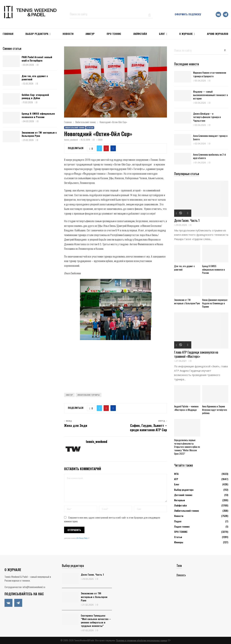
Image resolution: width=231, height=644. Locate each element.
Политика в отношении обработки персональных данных (142, 640)
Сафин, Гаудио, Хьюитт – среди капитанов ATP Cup (148, 428)
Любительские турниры (89, 395)
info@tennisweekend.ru (34, 587)
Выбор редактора (37, 34)
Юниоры (179, 542)
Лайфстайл (180, 505)
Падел (178, 521)
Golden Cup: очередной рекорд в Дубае (35, 96)
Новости (179, 516)
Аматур (90, 34)
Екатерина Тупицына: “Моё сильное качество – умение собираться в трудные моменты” (96, 621)
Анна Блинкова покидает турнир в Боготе (210, 137)
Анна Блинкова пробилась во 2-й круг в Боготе (209, 156)
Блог (162, 34)
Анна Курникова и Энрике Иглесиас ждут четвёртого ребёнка (215, 410)
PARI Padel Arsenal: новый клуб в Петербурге (37, 59)
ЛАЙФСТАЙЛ (140, 34)
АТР (176, 479)
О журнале (186, 34)
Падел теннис (182, 526)
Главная (8, 34)
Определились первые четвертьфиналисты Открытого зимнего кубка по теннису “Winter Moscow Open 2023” (187, 447)
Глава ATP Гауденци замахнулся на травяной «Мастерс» (196, 354)
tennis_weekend (71, 140)
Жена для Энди (76, 425)
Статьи (90, 128)
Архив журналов (218, 34)
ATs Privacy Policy (82, 538)
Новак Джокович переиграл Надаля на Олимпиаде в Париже (215, 303)
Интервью (179, 500)
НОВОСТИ (68, 34)
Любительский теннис (75, 128)
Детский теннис (183, 495)
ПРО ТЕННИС (114, 34)
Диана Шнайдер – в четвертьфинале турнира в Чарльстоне (207, 117)
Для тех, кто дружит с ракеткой (35, 78)
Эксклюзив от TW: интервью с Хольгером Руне (39, 134)
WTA (176, 474)
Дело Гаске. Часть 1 (187, 220)
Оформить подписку (188, 14)
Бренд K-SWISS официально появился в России (38, 115)
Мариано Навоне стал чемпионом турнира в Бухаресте (210, 74)
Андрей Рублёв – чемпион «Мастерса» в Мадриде (186, 408)
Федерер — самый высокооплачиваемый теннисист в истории (210, 95)
